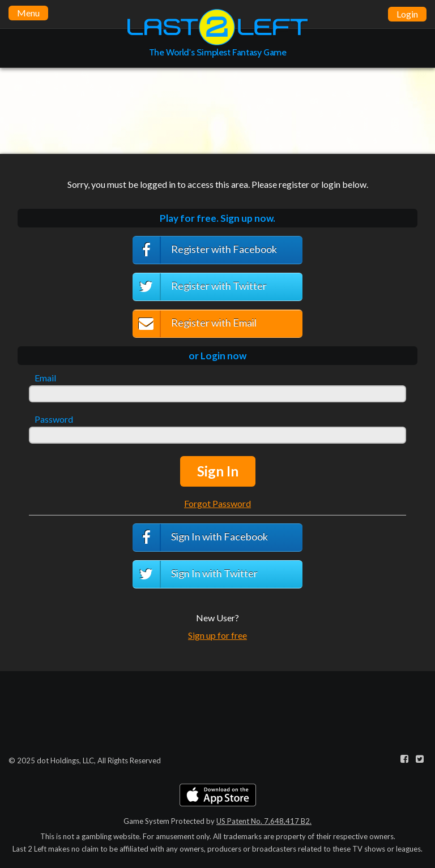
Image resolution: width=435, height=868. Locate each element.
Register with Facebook (205, 250)
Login (407, 14)
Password (54, 419)
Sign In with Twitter (195, 574)
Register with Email (195, 324)
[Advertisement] (217, 110)
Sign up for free (217, 635)
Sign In (218, 471)
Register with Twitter (200, 287)
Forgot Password (217, 503)
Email (45, 378)
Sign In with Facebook (200, 538)
